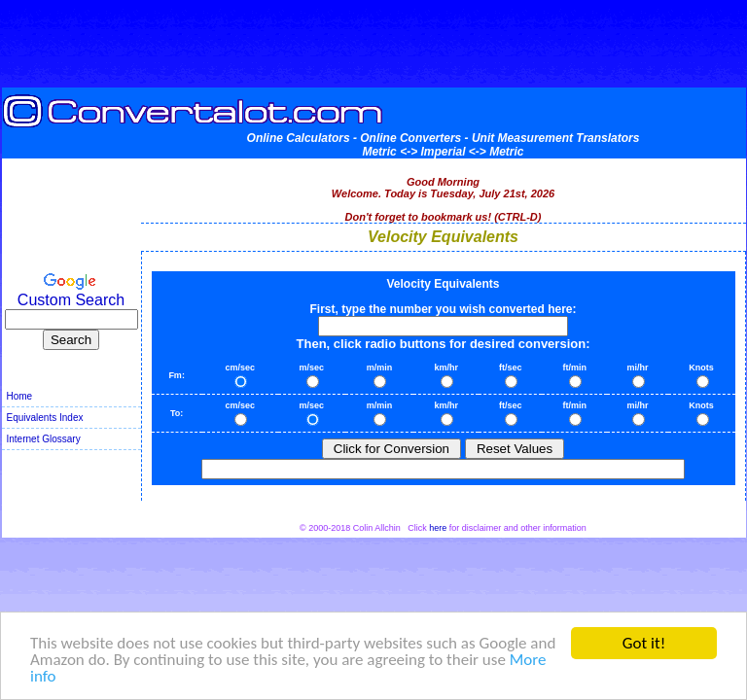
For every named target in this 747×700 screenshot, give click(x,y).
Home (20, 396)
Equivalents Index (45, 418)
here (438, 528)
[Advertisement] (373, 44)
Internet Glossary (44, 439)
